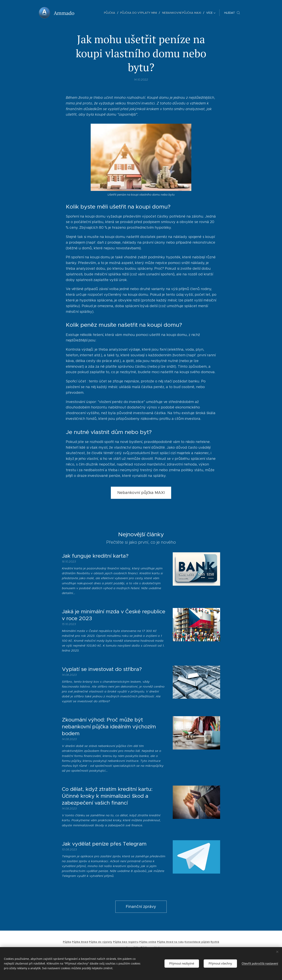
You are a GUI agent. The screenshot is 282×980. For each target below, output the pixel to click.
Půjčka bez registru (126, 942)
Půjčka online (148, 942)
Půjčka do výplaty (101, 942)
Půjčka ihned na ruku (170, 942)
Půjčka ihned (80, 942)
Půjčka (67, 942)
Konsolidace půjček (197, 942)
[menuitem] (90, 13)
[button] (232, 13)
